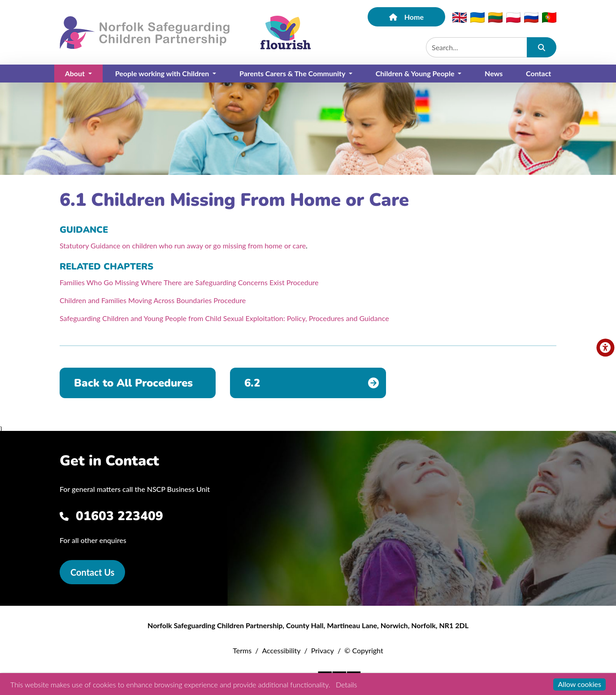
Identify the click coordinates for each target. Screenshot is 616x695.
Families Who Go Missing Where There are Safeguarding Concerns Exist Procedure (189, 282)
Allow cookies (579, 684)
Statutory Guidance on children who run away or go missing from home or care (183, 245)
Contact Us (92, 572)
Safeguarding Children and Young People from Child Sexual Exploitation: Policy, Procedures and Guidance (224, 318)
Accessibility (281, 650)
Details (346, 684)
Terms (242, 650)
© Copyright (364, 650)
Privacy (323, 650)
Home (406, 17)
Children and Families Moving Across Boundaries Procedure (153, 300)
